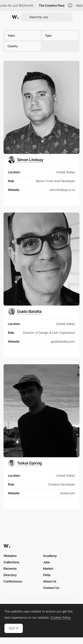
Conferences (13, 581)
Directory (10, 575)
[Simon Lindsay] (26, 160)
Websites (10, 556)
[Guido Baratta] (25, 312)
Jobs (46, 562)
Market (48, 568)
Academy (50, 556)
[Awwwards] (15, 17)
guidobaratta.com (63, 341)
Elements (10, 568)
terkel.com (68, 493)
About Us (50, 581)
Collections (11, 562)
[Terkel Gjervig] (25, 463)
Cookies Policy (61, 618)
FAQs (47, 575)
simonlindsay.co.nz (62, 190)
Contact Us (51, 588)
